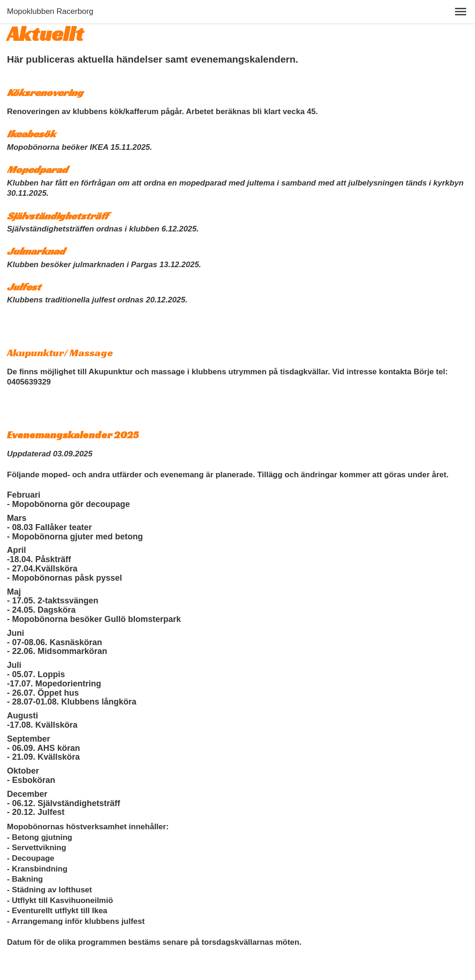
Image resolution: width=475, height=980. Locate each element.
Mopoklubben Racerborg (50, 11)
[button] (461, 12)
